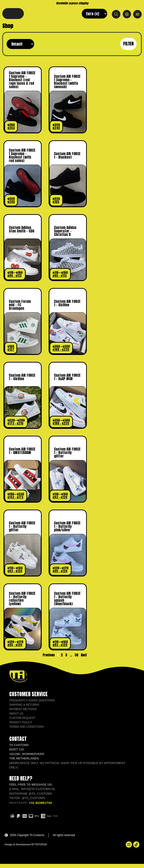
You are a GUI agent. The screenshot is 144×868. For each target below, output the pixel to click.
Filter (128, 48)
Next (84, 659)
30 (76, 659)
